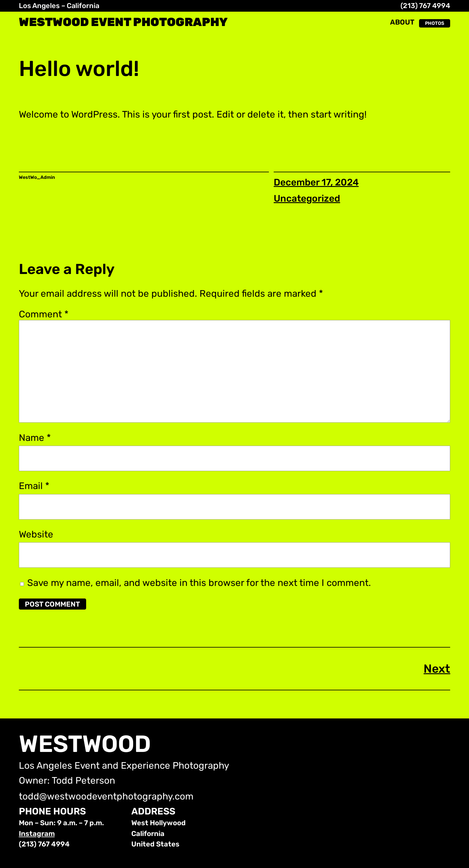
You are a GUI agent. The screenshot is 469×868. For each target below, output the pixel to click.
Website (36, 534)
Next (437, 669)
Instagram (37, 834)
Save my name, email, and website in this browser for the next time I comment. (199, 583)
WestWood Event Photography (123, 22)
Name (35, 438)
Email (34, 486)
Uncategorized (307, 198)
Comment (44, 314)
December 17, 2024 (316, 182)
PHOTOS (435, 23)
